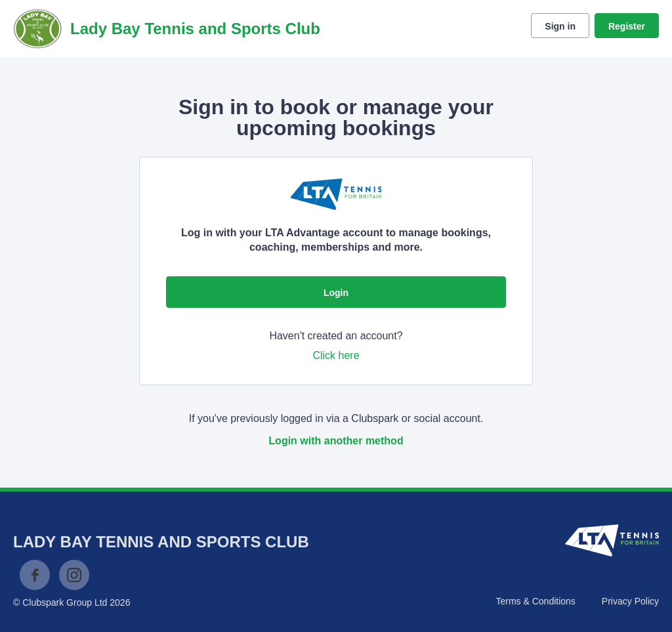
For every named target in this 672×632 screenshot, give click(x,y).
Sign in (560, 26)
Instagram (74, 575)
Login (336, 293)
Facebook (35, 575)
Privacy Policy (630, 601)
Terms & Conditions (535, 601)
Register (627, 26)
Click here (336, 355)
